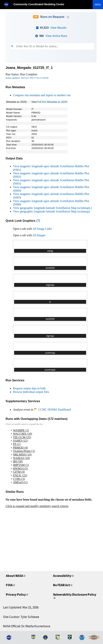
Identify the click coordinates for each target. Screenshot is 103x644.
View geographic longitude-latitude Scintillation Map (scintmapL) (52, 208)
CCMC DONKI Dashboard (52, 410)
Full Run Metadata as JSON (52, 102)
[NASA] (8, 4)
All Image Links (42, 229)
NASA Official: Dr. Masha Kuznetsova (27, 626)
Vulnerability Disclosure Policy (75, 595)
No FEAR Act (62, 585)
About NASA (14, 576)
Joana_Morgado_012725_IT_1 (29, 68)
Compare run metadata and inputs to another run (42, 95)
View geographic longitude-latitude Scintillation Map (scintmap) (51, 211)
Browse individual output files (31, 392)
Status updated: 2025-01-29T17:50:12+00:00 (27, 78)
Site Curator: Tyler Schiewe (21, 617)
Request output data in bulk (29, 388)
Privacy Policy (16, 595)
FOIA (9, 585)
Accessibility (62, 576)
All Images (39, 235)
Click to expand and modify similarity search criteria (37, 506)
